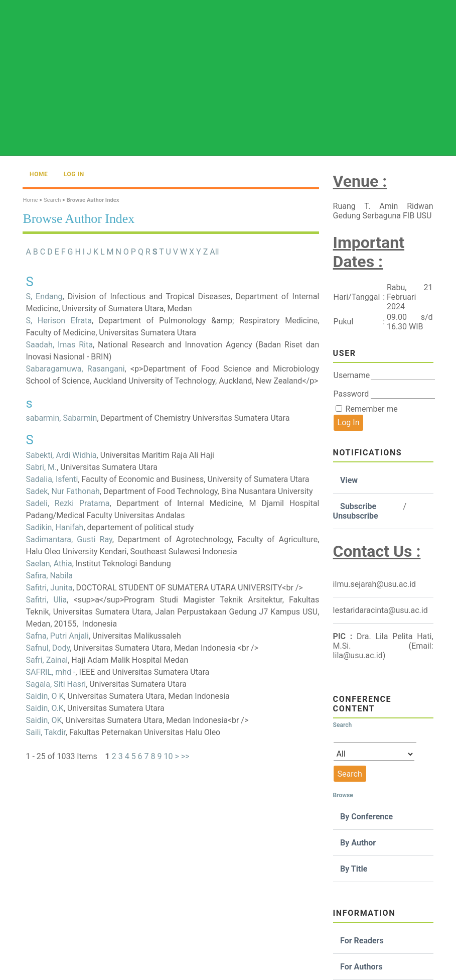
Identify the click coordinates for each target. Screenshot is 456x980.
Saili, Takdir (45, 732)
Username (352, 375)
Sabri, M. (41, 467)
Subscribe (358, 506)
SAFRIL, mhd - (50, 672)
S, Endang (44, 296)
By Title (354, 869)
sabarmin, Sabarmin (61, 418)
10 (168, 756)
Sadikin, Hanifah (54, 527)
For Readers (362, 941)
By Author (358, 843)
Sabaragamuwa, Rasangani (75, 369)
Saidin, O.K (44, 708)
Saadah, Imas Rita (59, 345)
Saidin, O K (45, 696)
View (349, 480)
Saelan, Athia (49, 564)
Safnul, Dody (48, 648)
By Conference (366, 817)
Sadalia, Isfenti (52, 479)
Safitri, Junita (49, 588)
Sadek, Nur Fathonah (62, 491)
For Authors (361, 967)
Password (351, 394)
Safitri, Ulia (46, 600)
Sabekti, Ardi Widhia (61, 455)
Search (52, 200)
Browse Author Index (93, 200)
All (214, 252)
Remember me (372, 409)
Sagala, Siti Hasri (56, 684)
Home (39, 174)
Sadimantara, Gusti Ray (69, 539)
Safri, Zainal (47, 660)
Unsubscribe (356, 516)
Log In (74, 174)
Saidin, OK (44, 720)
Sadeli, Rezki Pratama (67, 503)
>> (185, 756)
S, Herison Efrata (59, 321)
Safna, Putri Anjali (57, 636)
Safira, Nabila (49, 576)
